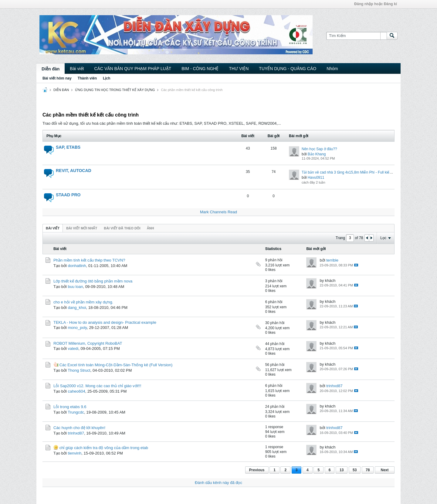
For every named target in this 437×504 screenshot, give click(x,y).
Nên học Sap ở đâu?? (319, 149)
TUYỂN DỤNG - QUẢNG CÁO (288, 69)
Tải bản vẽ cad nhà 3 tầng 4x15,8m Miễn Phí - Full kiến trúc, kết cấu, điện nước (366, 172)
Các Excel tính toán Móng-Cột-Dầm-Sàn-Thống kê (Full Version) (116, 365)
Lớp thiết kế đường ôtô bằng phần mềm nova (93, 281)
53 (355, 470)
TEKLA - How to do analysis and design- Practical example (105, 322)
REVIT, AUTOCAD (74, 171)
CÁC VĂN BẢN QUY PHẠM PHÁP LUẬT (133, 69)
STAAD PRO (68, 195)
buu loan (76, 287)
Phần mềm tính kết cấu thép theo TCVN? (89, 260)
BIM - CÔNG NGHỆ (200, 69)
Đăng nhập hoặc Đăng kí (376, 4)
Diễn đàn (51, 69)
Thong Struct (79, 370)
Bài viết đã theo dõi (122, 228)
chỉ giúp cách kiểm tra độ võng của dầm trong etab (104, 448)
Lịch (107, 78)
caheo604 (77, 391)
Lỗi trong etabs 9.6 (70, 407)
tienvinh (75, 453)
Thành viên (87, 78)
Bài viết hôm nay (57, 78)
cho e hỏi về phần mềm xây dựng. (83, 302)
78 (368, 470)
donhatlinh (77, 266)
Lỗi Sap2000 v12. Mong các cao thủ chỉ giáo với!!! (97, 386)
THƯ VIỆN (239, 69)
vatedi (73, 348)
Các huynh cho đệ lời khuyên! (79, 428)
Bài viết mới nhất (82, 228)
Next (384, 470)
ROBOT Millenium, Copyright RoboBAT (88, 343)
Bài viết (77, 69)
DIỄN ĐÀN (61, 90)
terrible (332, 260)
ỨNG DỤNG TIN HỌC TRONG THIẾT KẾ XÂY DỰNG (115, 90)
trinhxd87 (334, 386)
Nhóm (332, 69)
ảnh (150, 228)
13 (342, 470)
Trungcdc (76, 412)
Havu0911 (316, 178)
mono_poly (78, 328)
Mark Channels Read (218, 212)
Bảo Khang (317, 154)
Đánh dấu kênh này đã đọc (218, 483)
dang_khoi (77, 308)
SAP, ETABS (68, 147)
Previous (257, 470)
